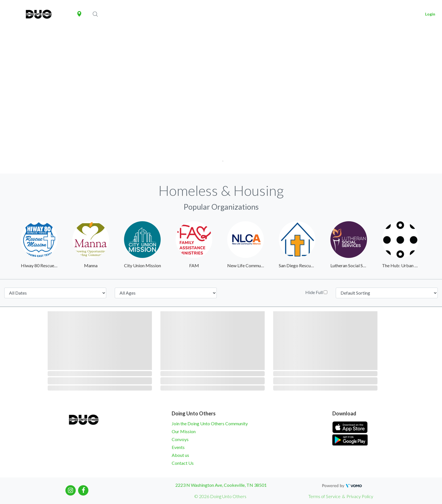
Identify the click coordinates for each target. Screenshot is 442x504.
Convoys (180, 439)
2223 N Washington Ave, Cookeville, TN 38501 (221, 485)
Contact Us (183, 463)
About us (180, 455)
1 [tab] (221, 159)
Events (178, 447)
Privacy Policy (360, 496)
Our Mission (184, 431)
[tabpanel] (221, 101)
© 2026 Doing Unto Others (220, 496)
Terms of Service (324, 496)
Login (430, 14)
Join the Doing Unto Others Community (210, 423)
